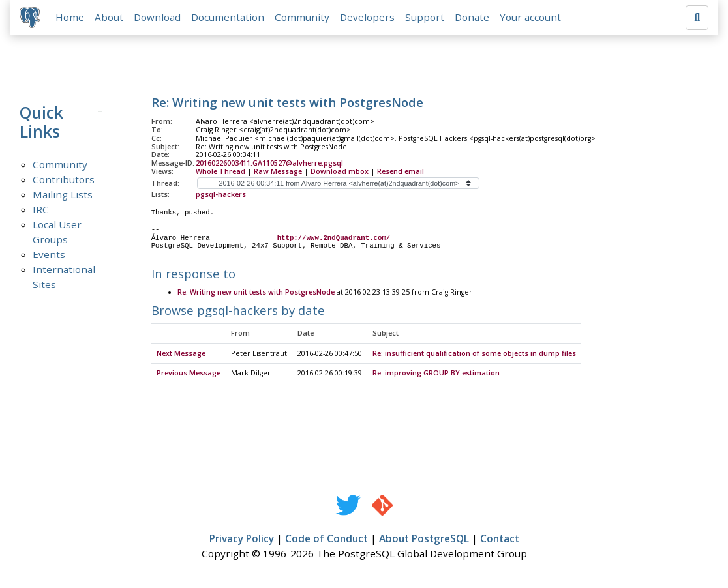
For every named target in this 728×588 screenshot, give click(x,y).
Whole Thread (220, 172)
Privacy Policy (242, 540)
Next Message (181, 355)
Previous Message (189, 374)
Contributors (64, 180)
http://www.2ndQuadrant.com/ (334, 239)
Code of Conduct (326, 540)
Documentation (228, 18)
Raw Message (278, 172)
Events (49, 255)
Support (425, 18)
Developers (368, 18)
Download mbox (340, 172)
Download (158, 18)
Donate (473, 18)
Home (70, 18)
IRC (41, 210)
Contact (500, 540)
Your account (531, 18)
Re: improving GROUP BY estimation (436, 374)
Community (303, 18)
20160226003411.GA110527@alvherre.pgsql (269, 164)
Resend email (401, 172)
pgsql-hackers (221, 195)
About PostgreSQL (424, 540)
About (110, 18)
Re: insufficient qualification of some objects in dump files (474, 355)
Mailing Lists (63, 195)
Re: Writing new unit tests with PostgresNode (256, 293)
